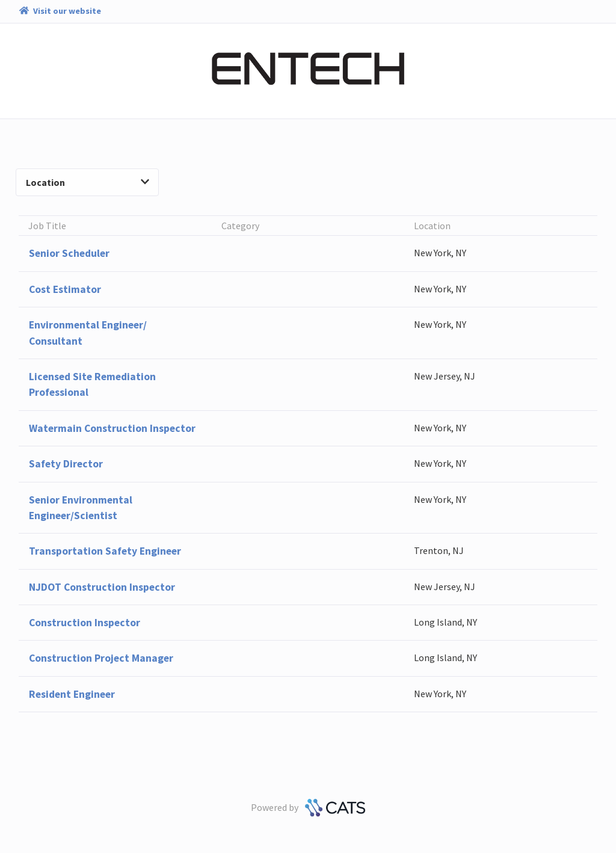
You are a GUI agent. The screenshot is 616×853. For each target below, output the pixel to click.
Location (88, 182)
